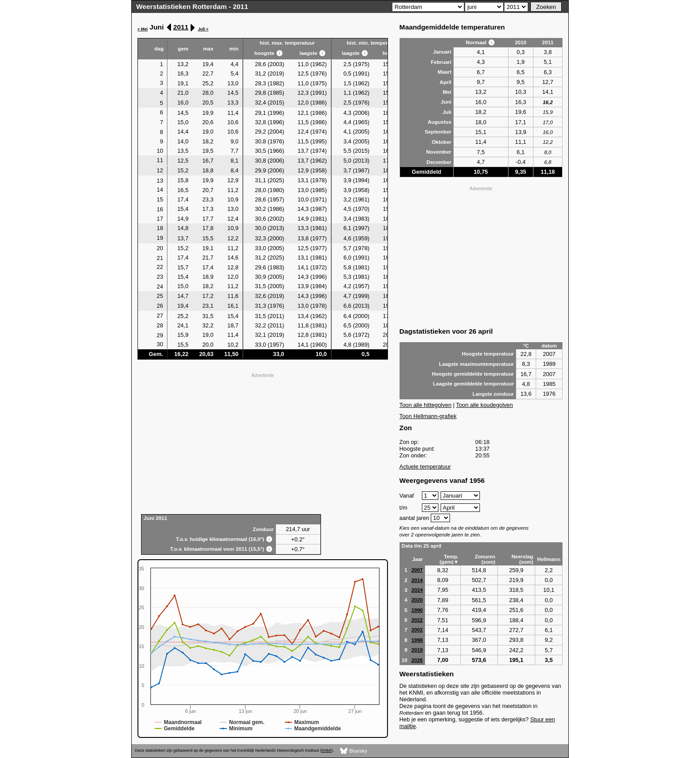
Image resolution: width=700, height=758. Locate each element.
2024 (417, 590)
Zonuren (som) (485, 559)
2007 (417, 570)
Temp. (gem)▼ (449, 559)
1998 (417, 640)
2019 (417, 650)
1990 (417, 610)
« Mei (143, 29)
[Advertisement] (263, 443)
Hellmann (549, 559)
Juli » (203, 29)
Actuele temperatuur (425, 467)
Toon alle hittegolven (426, 405)
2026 (417, 660)
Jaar (417, 559)
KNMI (326, 750)
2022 (417, 620)
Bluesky (354, 751)
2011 (181, 27)
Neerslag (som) (523, 559)
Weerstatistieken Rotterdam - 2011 (192, 6)
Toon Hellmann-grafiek (428, 416)
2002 (417, 630)
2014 (417, 580)
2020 (417, 600)
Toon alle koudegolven (485, 405)
